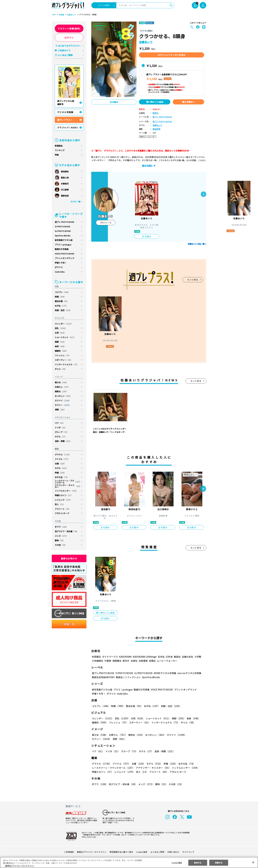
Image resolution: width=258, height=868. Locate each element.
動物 (60, 540)
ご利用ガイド (64, 50)
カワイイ (63, 400)
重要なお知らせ (69, 558)
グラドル (63, 455)
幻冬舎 (169, 657)
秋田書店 (96, 657)
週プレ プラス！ (65, 120)
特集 (57, 155)
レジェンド (63, 500)
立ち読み (114, 102)
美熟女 (61, 391)
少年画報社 (98, 661)
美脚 (60, 342)
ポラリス (59, 267)
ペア (60, 423)
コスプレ (62, 292)
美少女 (61, 382)
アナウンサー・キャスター (68, 486)
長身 (60, 346)
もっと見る (193, 280)
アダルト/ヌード (62, 513)
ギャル (61, 369)
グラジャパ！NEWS (68, 128)
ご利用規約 (69, 852)
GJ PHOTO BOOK (63, 231)
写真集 (61, 15)
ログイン (69, 38)
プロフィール (106, 223)
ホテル (61, 437)
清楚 (60, 410)
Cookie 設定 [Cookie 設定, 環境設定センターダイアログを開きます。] (177, 862)
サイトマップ (188, 852)
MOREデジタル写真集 (165, 673)
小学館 (198, 657)
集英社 (155, 113)
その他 (61, 545)
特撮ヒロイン (64, 495)
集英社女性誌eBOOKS (103, 677)
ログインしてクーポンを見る (172, 55)
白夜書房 (143, 661)
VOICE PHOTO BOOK (64, 254)
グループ (62, 432)
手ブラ (61, 527)
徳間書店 (117, 661)
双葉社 (152, 661)
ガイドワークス (110, 657)
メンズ (61, 536)
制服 (60, 297)
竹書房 (108, 661)
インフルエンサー (66, 491)
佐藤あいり (72, 15)
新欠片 (126, 661)
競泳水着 (62, 301)
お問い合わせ (173, 852)
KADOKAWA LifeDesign (145, 657)
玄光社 (161, 657)
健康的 (61, 351)
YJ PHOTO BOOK (62, 226)
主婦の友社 (187, 657)
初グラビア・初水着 (67, 531)
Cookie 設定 (142, 852)
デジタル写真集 (65, 112)
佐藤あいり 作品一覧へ (197, 244)
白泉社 (134, 661)
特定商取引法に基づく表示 (121, 852)
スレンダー (64, 324)
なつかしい (63, 396)
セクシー (63, 405)
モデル (61, 468)
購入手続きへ (188, 102)
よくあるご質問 (65, 55)
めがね (61, 306)
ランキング (60, 150)
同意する (219, 862)
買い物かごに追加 (155, 102)
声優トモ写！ (61, 263)
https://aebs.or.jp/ (89, 837)
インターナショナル (67, 364)
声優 (60, 473)
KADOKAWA (125, 657)
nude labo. (60, 272)
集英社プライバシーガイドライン (92, 852)
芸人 (60, 504)
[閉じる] (253, 862)
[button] (204, 194)
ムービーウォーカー (167, 661)
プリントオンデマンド (65, 258)
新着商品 (59, 146)
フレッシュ (63, 355)
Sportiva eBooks (63, 236)
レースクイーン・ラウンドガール (68, 482)
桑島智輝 (156, 129)
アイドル (62, 459)
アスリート (63, 509)
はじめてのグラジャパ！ (69, 46)
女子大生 (62, 477)
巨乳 (61, 328)
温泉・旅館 (63, 441)
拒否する (198, 862)
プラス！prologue (63, 245)
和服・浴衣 (63, 310)
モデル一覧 (76, 202)
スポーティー (64, 360)
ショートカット (65, 337)
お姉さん (62, 387)
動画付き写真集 (62, 249)
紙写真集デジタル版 (64, 240)
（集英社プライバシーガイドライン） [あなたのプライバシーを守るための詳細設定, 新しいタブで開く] (19, 866)
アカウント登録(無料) (69, 29)
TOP (54, 15)
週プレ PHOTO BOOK (64, 222)
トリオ (61, 428)
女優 (60, 464)
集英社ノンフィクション (128, 677)
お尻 (60, 333)
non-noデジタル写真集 (189, 673)
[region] (129, 862)
